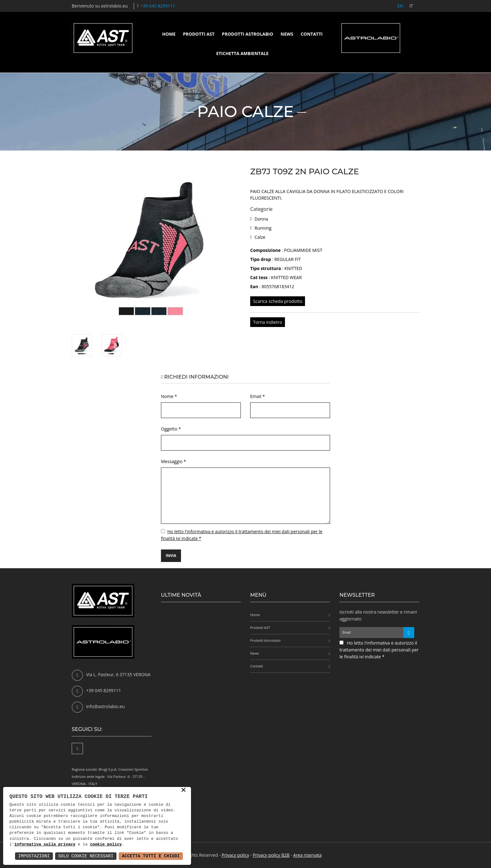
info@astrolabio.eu (105, 706)
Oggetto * (171, 429)
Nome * (169, 396)
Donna (261, 219)
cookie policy (106, 845)
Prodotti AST (199, 34)
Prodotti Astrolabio (248, 34)
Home (169, 34)
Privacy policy (235, 855)
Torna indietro (268, 322)
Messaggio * (173, 461)
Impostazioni (34, 856)
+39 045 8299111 (158, 6)
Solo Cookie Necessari (86, 856)
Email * (258, 396)
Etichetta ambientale (242, 53)
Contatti (312, 34)
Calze (260, 237)
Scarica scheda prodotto (278, 301)
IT (411, 6)
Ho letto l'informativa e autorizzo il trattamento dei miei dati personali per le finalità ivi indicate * (379, 650)
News (287, 34)
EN (400, 6)
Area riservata (307, 855)
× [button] (183, 790)
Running (263, 228)
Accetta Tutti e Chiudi (151, 856)
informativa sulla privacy (45, 845)
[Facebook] (77, 748)
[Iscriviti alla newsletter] (409, 633)
